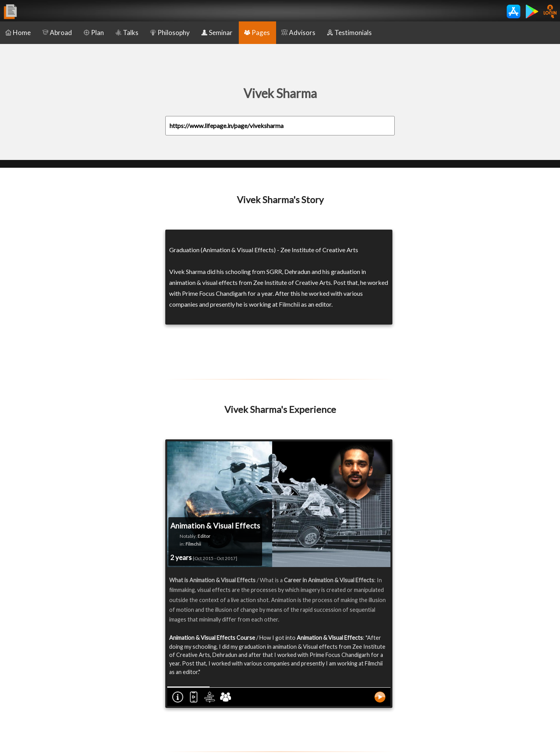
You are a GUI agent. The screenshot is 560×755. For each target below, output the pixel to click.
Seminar (217, 32)
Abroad (57, 32)
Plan (94, 32)
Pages (257, 32)
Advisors (298, 32)
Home (18, 32)
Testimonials (349, 32)
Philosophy (170, 32)
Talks (127, 32)
